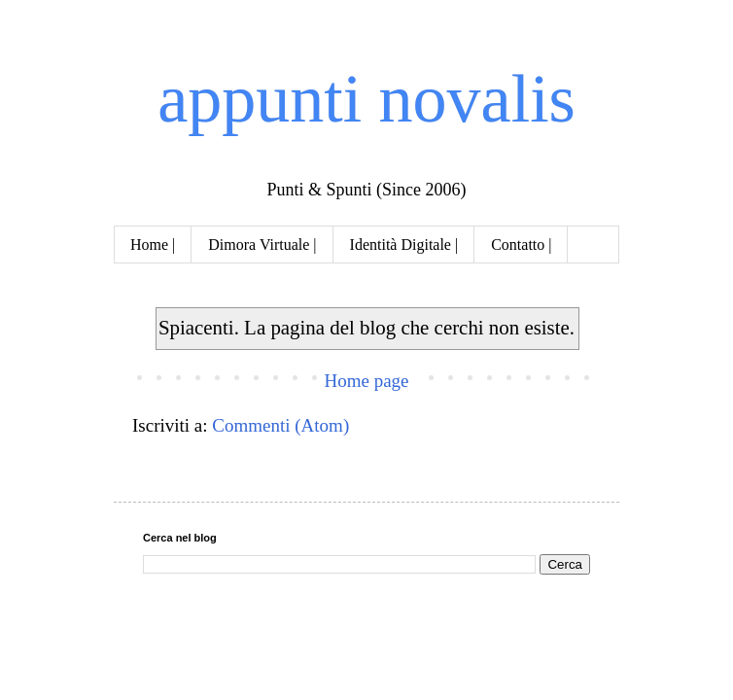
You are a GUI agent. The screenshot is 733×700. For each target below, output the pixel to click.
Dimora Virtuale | (262, 245)
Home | (153, 245)
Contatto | (521, 245)
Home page (366, 381)
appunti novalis (366, 99)
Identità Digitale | (404, 245)
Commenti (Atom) (280, 425)
